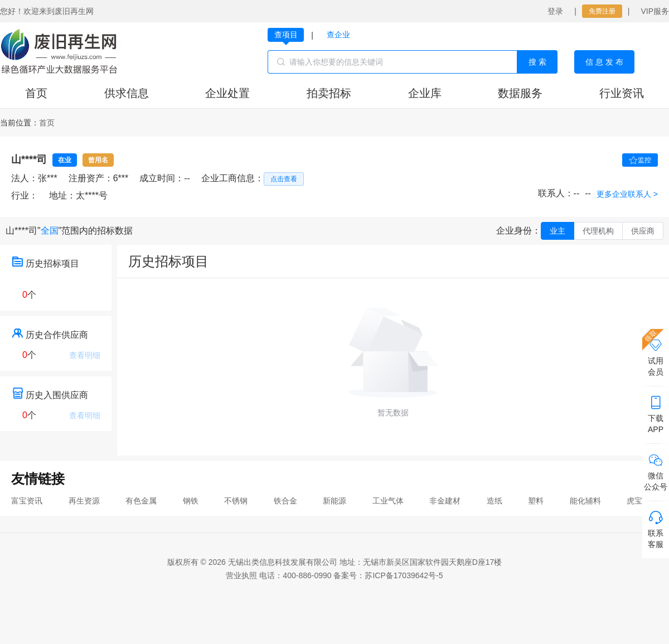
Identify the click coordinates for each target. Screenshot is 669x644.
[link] (47, 123)
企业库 (425, 93)
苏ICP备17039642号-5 (404, 575)
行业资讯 (622, 93)
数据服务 (520, 93)
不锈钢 (236, 501)
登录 (555, 11)
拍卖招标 (329, 93)
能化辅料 (585, 501)
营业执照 (241, 575)
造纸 (495, 501)
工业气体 (388, 501)
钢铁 (191, 501)
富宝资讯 (27, 501)
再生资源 (84, 501)
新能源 (334, 501)
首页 (36, 93)
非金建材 (445, 501)
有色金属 (141, 501)
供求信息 (127, 93)
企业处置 (227, 93)
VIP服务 (655, 11)
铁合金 (285, 501)
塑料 (536, 501)
